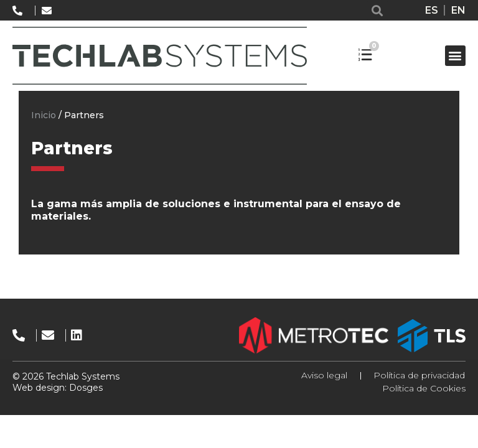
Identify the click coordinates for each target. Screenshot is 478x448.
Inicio (44, 115)
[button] (377, 10)
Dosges (85, 388)
